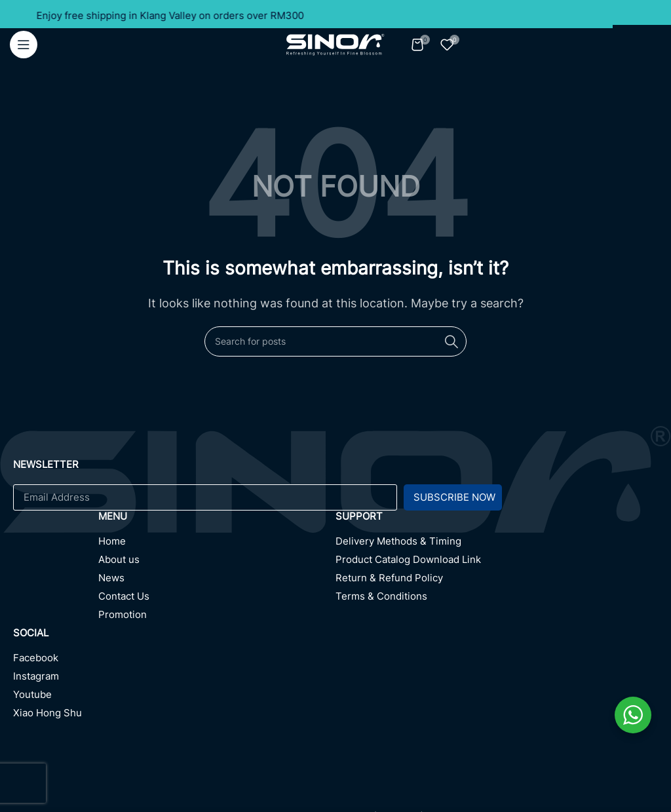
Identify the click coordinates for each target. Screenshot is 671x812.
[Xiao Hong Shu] (174, 716)
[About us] (217, 563)
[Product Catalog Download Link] (497, 563)
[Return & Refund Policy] (497, 581)
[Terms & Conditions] (497, 600)
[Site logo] (335, 43)
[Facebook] (174, 661)
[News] (217, 581)
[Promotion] (217, 618)
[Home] (217, 545)
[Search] (335, 341)
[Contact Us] (217, 600)
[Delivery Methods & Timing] (497, 545)
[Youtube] (174, 698)
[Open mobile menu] (24, 45)
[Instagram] (174, 680)
